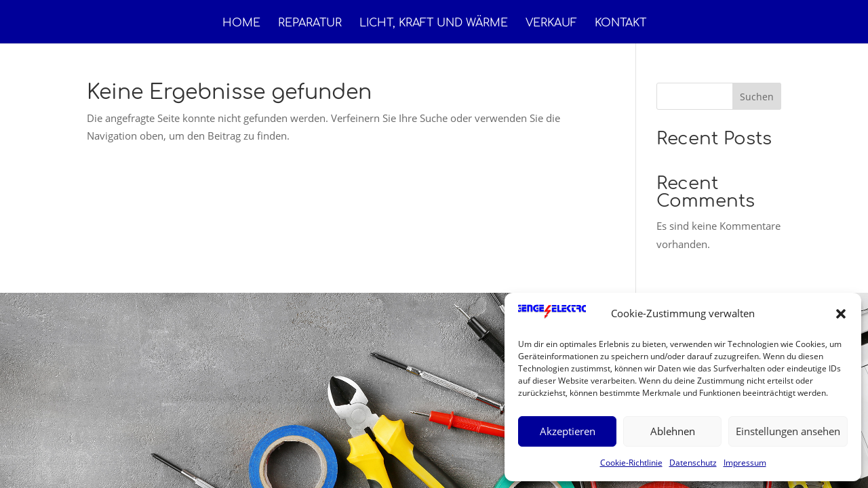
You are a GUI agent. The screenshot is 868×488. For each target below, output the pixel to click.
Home (241, 24)
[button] (841, 314)
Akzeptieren (568, 431)
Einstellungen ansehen (788, 431)
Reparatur (310, 24)
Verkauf (551, 24)
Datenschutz (693, 463)
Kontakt (620, 24)
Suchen (757, 97)
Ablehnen (673, 431)
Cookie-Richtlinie (631, 463)
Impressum (745, 463)
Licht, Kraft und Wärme (434, 24)
